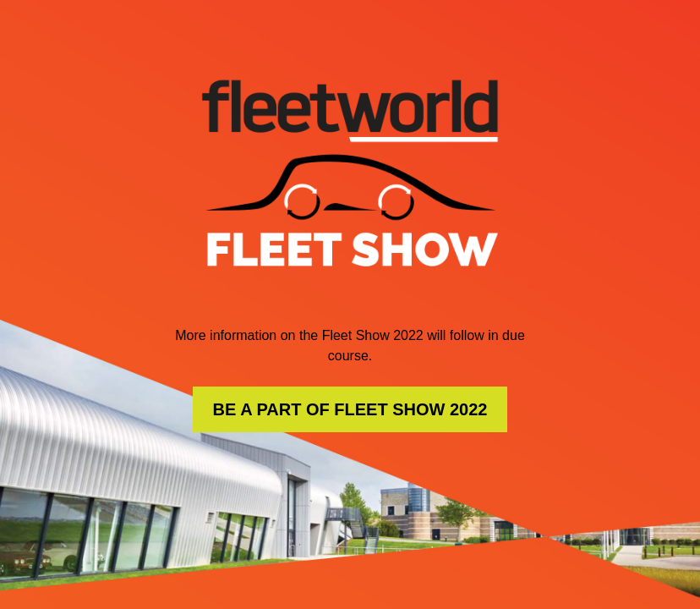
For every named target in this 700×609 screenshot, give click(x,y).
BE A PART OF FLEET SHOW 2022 (350, 409)
